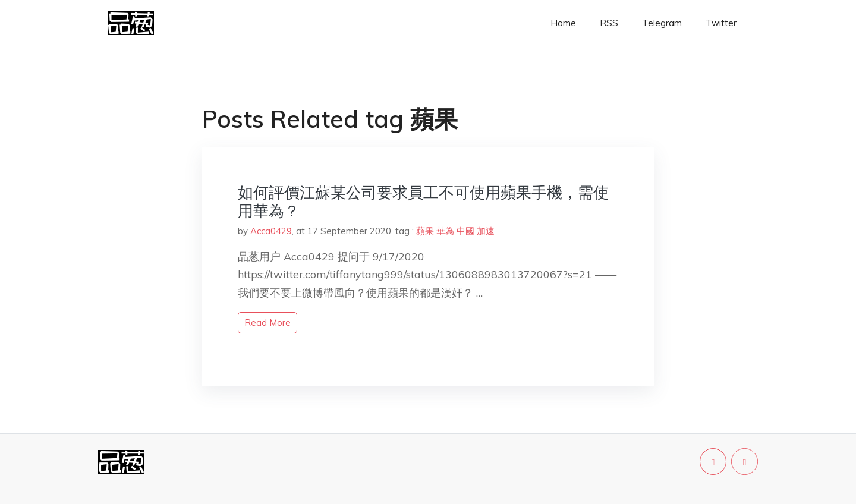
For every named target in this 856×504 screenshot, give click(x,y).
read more (267, 322)
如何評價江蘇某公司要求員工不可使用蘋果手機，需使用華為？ (423, 201)
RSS (609, 23)
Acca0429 (271, 231)
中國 (465, 231)
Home (563, 23)
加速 (486, 231)
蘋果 (425, 231)
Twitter (721, 23)
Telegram (662, 23)
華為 (445, 231)
